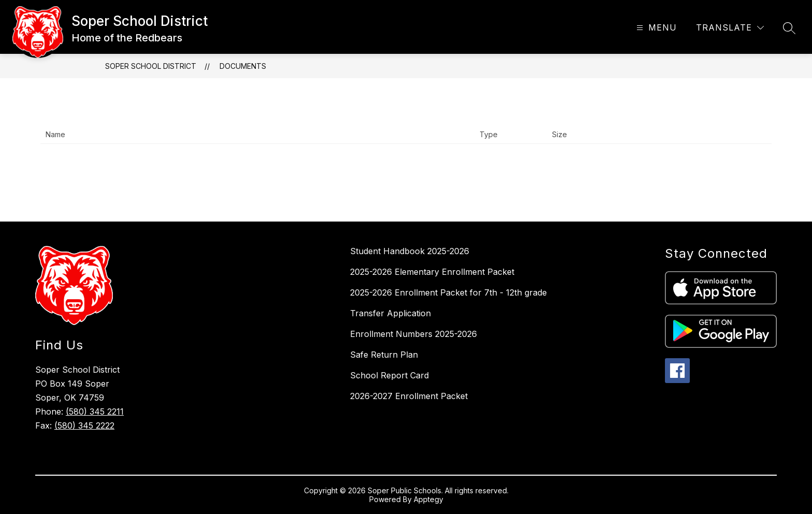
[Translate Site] (730, 28)
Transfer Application (390, 313)
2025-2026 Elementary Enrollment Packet (432, 272)
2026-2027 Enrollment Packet (409, 396)
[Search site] (789, 28)
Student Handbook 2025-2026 (410, 251)
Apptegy (429, 499)
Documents (243, 66)
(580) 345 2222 (84, 425)
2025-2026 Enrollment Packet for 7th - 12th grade (448, 292)
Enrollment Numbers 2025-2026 (414, 334)
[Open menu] (655, 28)
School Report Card (389, 375)
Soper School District (151, 66)
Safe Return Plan (384, 355)
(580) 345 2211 (95, 412)
